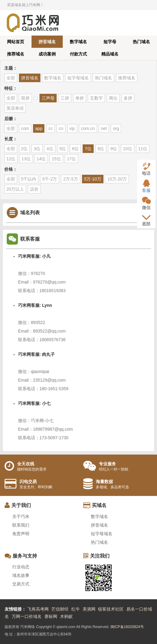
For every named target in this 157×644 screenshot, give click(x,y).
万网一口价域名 (27, 616)
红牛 (76, 609)
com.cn (88, 128)
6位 (75, 149)
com (25, 128)
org (116, 128)
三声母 (48, 98)
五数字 (96, 98)
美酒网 (89, 609)
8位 (101, 149)
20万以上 (15, 189)
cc (50, 128)
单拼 (80, 98)
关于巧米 (21, 516)
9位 (114, 149)
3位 (37, 149)
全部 (11, 78)
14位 (41, 159)
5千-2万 (50, 179)
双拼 (25, 98)
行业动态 (21, 567)
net (104, 128)
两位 (113, 98)
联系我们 (21, 525)
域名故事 (21, 575)
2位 (24, 149)
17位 (72, 159)
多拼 (128, 98)
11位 (143, 149)
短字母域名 (78, 78)
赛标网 (51, 616)
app (39, 128)
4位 (50, 149)
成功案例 (47, 54)
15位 (56, 159)
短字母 (110, 42)
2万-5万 (70, 179)
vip (72, 128)
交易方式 (21, 584)
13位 (26, 159)
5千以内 (29, 179)
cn (61, 128)
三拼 (65, 98)
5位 (63, 149)
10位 (128, 149)
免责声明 (21, 534)
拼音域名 (47, 42)
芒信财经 (60, 609)
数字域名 (78, 42)
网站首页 (16, 42)
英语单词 (15, 108)
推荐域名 (16, 54)
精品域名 (110, 54)
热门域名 (141, 42)
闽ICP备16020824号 (127, 627)
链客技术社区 (111, 609)
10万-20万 (117, 179)
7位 (88, 149)
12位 (11, 159)
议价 (34, 189)
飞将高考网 (38, 609)
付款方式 (78, 54)
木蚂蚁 (66, 616)
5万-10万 (93, 179)
